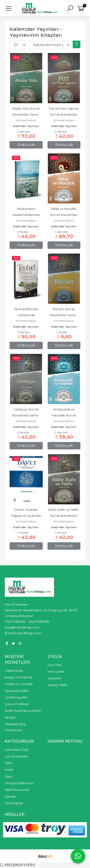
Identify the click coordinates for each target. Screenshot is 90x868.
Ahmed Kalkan (26, 120)
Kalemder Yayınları (26, 126)
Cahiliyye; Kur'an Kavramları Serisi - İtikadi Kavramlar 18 (26, 415)
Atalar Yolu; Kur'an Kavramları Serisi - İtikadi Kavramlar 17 (26, 114)
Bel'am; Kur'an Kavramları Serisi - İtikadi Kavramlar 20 (64, 315)
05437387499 (15, 622)
